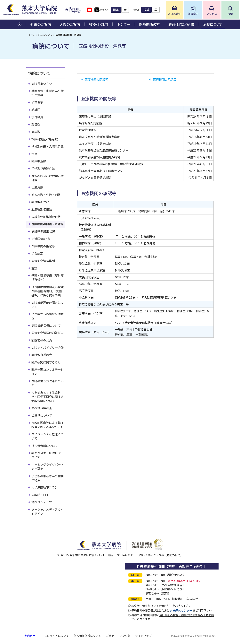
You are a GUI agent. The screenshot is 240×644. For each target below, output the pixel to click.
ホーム (32, 35)
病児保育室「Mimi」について (47, 455)
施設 (34, 268)
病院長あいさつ (42, 84)
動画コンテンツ (42, 502)
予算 (34, 154)
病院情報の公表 (42, 340)
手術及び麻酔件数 (43, 168)
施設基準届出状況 (43, 231)
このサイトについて (57, 636)
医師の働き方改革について (48, 383)
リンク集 (125, 636)
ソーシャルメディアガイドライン (47, 511)
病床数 (36, 132)
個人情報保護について (87, 636)
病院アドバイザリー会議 (48, 348)
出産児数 (37, 187)
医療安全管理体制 (43, 261)
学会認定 (37, 253)
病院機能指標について (46, 325)
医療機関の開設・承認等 (48, 224)
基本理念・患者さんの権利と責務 (48, 93)
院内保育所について (45, 446)
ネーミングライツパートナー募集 (48, 466)
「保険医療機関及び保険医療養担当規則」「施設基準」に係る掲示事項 (48, 291)
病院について (45, 35)
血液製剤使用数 (42, 209)
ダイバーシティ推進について (47, 436)
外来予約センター (181, 610)
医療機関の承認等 (165, 79)
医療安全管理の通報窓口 (48, 333)
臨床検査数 (39, 161)
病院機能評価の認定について (48, 305)
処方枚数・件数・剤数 (46, 195)
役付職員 (37, 117)
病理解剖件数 (40, 202)
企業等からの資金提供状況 (48, 316)
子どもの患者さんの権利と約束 (48, 478)
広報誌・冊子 (40, 495)
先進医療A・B (41, 239)
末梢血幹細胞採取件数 (46, 217)
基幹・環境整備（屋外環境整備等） (48, 277)
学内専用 (30, 636)
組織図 (36, 110)
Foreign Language (75, 10)
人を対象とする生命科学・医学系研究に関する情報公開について (48, 397)
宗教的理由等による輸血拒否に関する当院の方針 (48, 425)
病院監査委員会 (42, 355)
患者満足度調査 (42, 408)
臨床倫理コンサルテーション (48, 371)
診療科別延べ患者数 (45, 139)
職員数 (36, 124)
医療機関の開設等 (96, 79)
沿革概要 (37, 102)
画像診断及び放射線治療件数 (48, 178)
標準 (122, 10)
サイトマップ (143, 636)
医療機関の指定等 (43, 246)
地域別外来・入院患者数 (48, 146)
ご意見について (42, 415)
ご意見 (110, 636)
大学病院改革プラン (45, 487)
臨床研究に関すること (46, 362)
